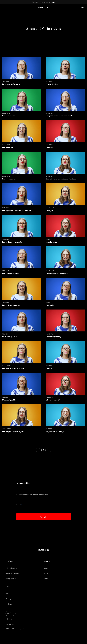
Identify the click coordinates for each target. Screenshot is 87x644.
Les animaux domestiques (57, 274)
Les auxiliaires (52, 84)
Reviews (9, 604)
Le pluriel (50, 147)
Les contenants (9, 116)
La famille (50, 305)
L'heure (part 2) (9, 400)
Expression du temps (55, 431)
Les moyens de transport (13, 431)
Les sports (50, 210)
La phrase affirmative (12, 84)
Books (49, 12)
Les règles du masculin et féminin (17, 210)
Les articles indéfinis (11, 305)
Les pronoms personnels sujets (59, 116)
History (8, 599)
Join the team (10, 624)
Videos (46, 578)
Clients (64, 12)
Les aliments (51, 242)
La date (49, 368)
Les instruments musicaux (14, 368)
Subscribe (44, 517)
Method (8, 594)
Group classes (39, 12)
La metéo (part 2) (10, 337)
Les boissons (8, 147)
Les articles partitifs (11, 274)
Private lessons (25, 12)
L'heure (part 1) (53, 400)
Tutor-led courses (12, 573)
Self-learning (10, 619)
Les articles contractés (12, 242)
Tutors (57, 12)
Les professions (9, 179)
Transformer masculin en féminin (61, 179)
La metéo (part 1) (53, 337)
